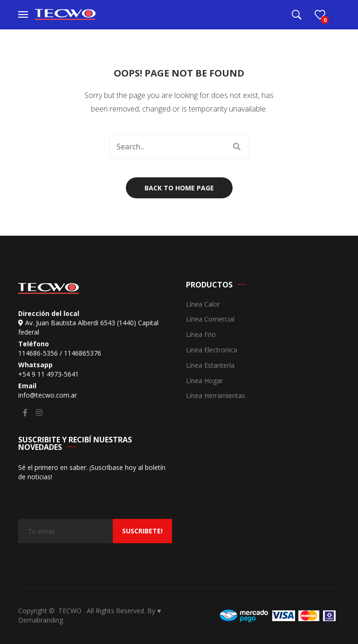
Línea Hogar (204, 381)
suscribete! (142, 531)
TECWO (71, 611)
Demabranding (41, 620)
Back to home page (179, 188)
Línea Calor (203, 304)
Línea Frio (201, 335)
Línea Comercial (210, 319)
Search (237, 147)
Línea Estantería (210, 366)
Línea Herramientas (216, 396)
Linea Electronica (212, 350)
